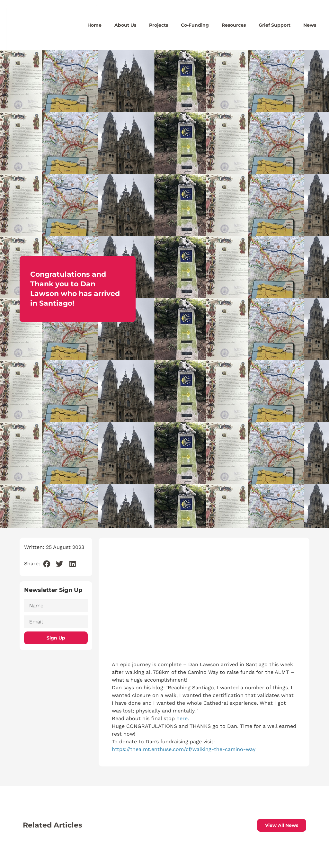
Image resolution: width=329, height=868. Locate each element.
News (310, 25)
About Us (125, 25)
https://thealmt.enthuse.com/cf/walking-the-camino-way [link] (184, 749)
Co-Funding (195, 25)
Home (94, 25)
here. (183, 718)
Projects (159, 25)
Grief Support (275, 25)
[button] (47, 564)
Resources (234, 25)
